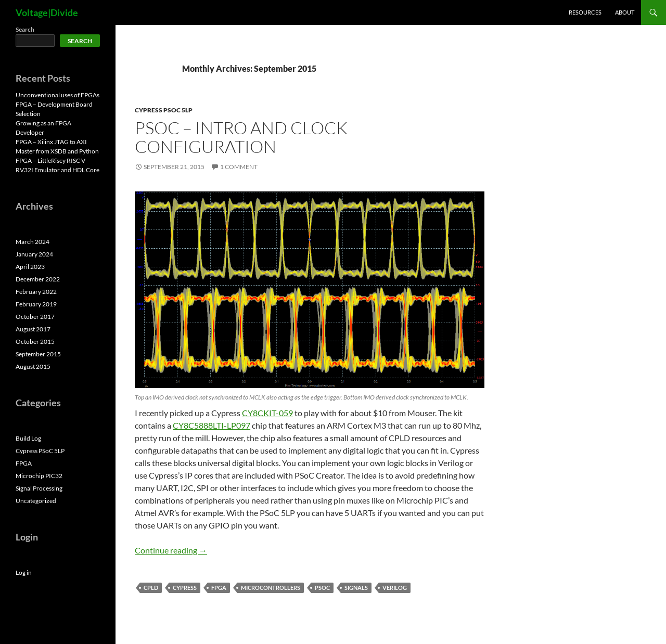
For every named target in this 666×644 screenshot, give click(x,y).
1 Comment (239, 167)
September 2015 (38, 354)
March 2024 (33, 242)
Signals (356, 588)
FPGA (219, 588)
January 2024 (34, 254)
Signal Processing (39, 488)
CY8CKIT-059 (267, 413)
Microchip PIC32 (39, 476)
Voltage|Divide (47, 12)
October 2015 (35, 342)
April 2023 (30, 267)
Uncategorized (36, 501)
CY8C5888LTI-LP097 (212, 425)
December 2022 (38, 279)
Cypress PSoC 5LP (164, 110)
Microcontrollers (271, 588)
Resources (585, 12)
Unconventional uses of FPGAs (57, 95)
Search (25, 29)
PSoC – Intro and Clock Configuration (241, 137)
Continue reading (171, 550)
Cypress (185, 588)
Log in (24, 572)
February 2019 (36, 304)
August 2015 (33, 366)
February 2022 (36, 292)
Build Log (28, 438)
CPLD (151, 588)
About (625, 12)
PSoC (322, 588)
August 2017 (33, 329)
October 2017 (35, 317)
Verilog (395, 588)
